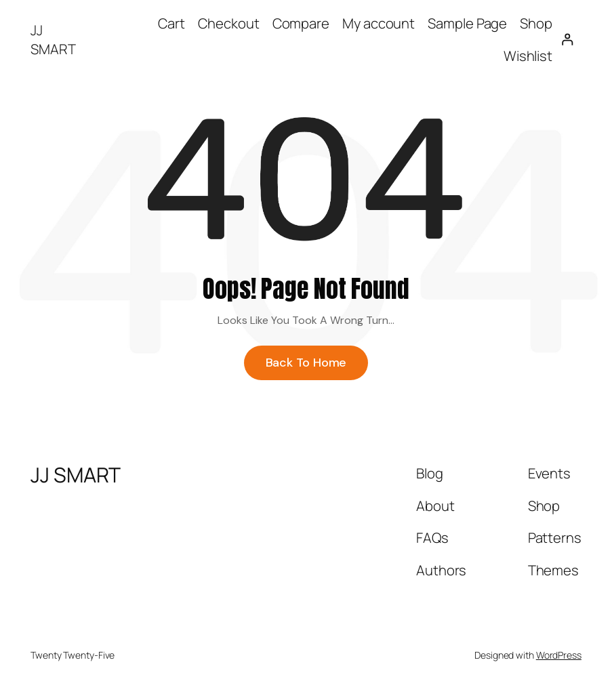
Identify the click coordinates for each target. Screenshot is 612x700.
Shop (536, 23)
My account (379, 23)
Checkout (228, 23)
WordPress (559, 662)
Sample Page (467, 23)
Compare (301, 23)
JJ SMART (53, 39)
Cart (171, 23)
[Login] (567, 40)
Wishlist (528, 56)
